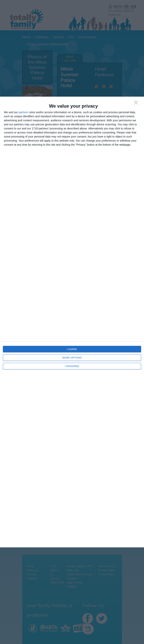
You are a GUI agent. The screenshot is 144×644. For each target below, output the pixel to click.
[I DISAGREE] (137, 104)
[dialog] (72, 322)
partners (23, 112)
